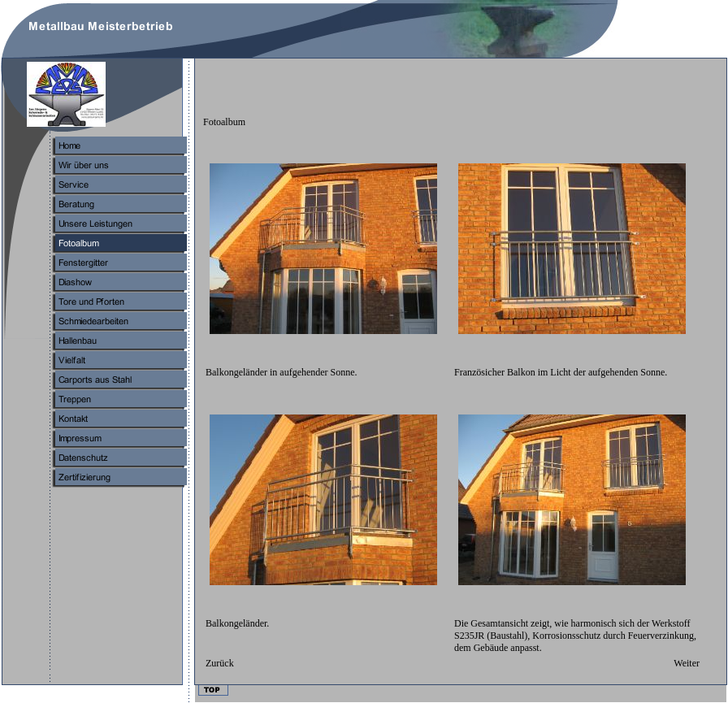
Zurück (220, 663)
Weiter (687, 663)
